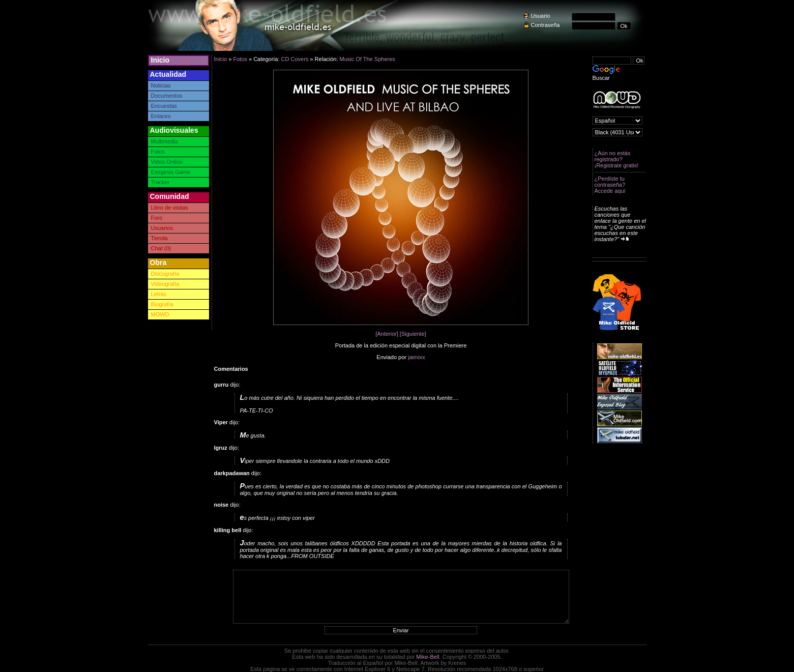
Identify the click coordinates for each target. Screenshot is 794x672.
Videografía (165, 284)
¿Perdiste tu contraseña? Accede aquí (610, 185)
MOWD (160, 314)
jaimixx (417, 357)
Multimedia (165, 141)
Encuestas (164, 106)
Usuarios (162, 228)
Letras (159, 294)
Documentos (167, 96)
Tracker (160, 182)
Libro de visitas (170, 208)
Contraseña (546, 25)
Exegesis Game (171, 172)
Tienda (159, 238)
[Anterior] (387, 334)
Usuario (541, 16)
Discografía (165, 274)
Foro (157, 218)
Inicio (160, 60)
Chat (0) (161, 248)
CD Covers (295, 59)
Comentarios (231, 369)
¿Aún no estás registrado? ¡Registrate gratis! (617, 159)
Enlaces (161, 116)
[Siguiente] (413, 334)
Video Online (167, 162)
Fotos (158, 152)
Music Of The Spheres (367, 59)
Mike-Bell (428, 657)
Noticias (161, 85)
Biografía (162, 304)
